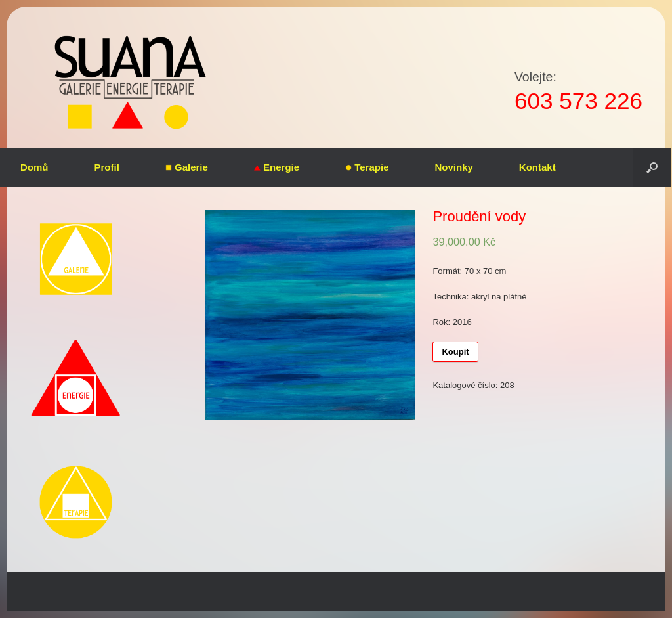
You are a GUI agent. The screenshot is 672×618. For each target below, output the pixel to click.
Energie (277, 167)
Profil (107, 167)
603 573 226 (578, 101)
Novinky (454, 167)
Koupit (455, 352)
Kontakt (537, 167)
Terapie (367, 167)
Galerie (187, 167)
